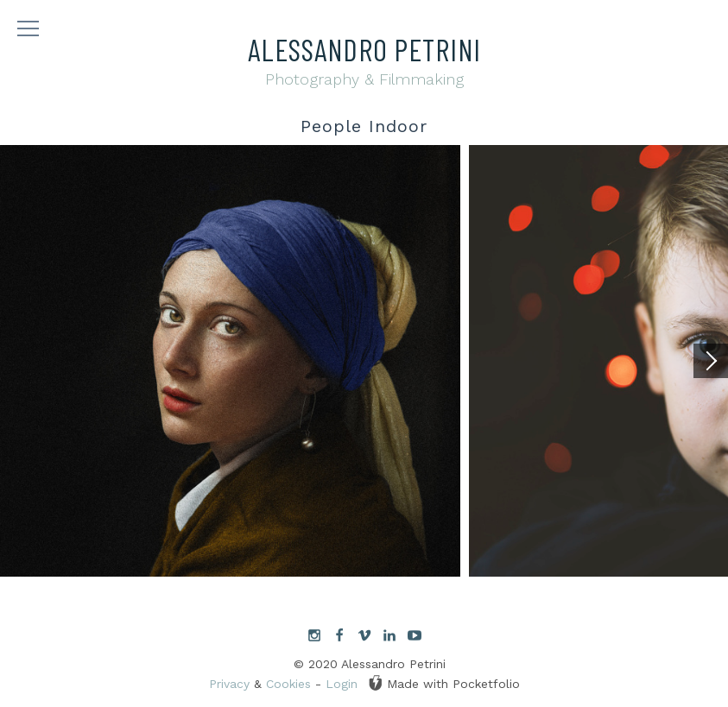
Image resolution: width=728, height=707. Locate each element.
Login (342, 684)
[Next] (711, 361)
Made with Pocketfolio (444, 683)
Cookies (288, 684)
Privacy (229, 684)
